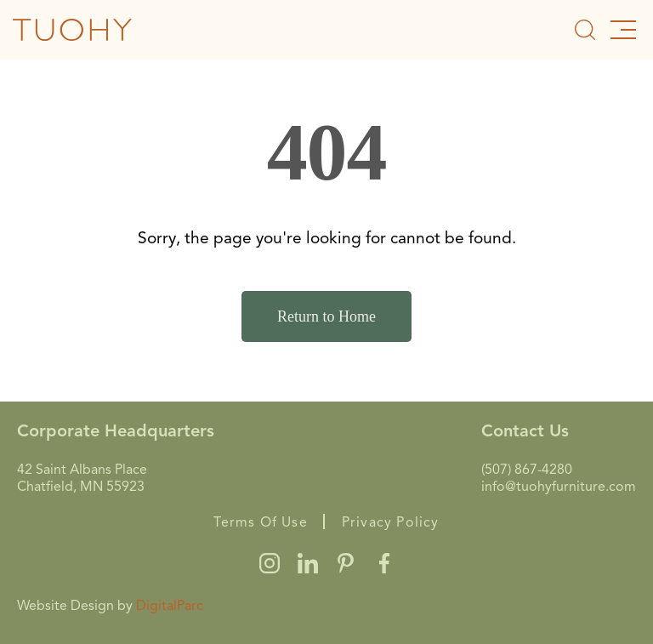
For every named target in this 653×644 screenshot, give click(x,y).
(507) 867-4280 (527, 470)
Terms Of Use (260, 522)
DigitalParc (170, 606)
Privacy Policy (391, 522)
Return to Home (326, 316)
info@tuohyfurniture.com (559, 487)
